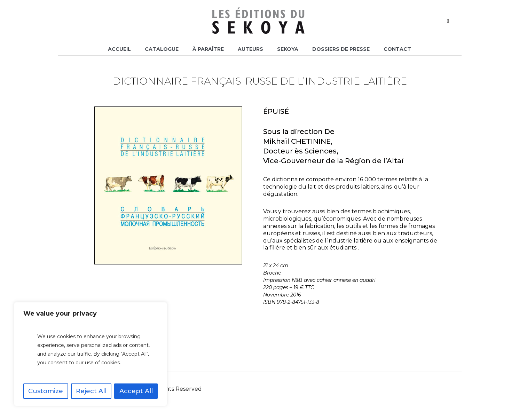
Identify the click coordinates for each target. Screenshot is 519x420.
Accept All (136, 391)
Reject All (91, 391)
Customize (46, 391)
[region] (91, 354)
